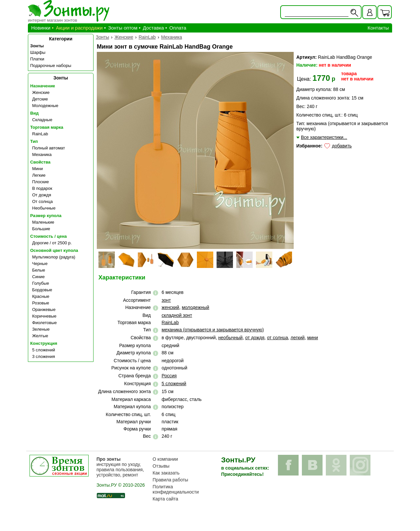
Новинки (41, 28)
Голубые (41, 283)
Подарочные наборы (51, 66)
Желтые (40, 336)
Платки (37, 59)
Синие (38, 277)
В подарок (42, 188)
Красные (41, 296)
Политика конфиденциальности (176, 489)
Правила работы (170, 480)
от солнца (278, 338)
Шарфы (38, 52)
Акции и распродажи (79, 28)
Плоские (41, 182)
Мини (38, 169)
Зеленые (41, 329)
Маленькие (43, 222)
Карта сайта (165, 499)
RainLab (40, 134)
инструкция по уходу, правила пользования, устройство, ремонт (120, 467)
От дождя (42, 195)
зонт (166, 300)
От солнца (42, 201)
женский (171, 307)
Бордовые (42, 290)
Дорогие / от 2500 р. (52, 243)
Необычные (44, 208)
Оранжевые (44, 310)
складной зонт (177, 315)
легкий (298, 338)
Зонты (37, 46)
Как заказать (166, 473)
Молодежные (45, 106)
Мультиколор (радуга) (54, 257)
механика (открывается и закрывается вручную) (213, 330)
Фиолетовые (44, 323)
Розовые (41, 303)
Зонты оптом (123, 28)
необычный (230, 338)
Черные (40, 264)
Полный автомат (49, 148)
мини (313, 338)
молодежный (196, 307)
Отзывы (161, 466)
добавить (342, 146)
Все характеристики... (324, 137)
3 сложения (44, 356)
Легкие (39, 175)
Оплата (178, 28)
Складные (42, 120)
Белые (39, 270)
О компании (165, 459)
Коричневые (44, 316)
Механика (42, 155)
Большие (41, 229)
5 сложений (44, 350)
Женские (41, 92)
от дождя (255, 338)
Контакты (378, 28)
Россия (169, 376)
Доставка (153, 28)
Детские (40, 99)
